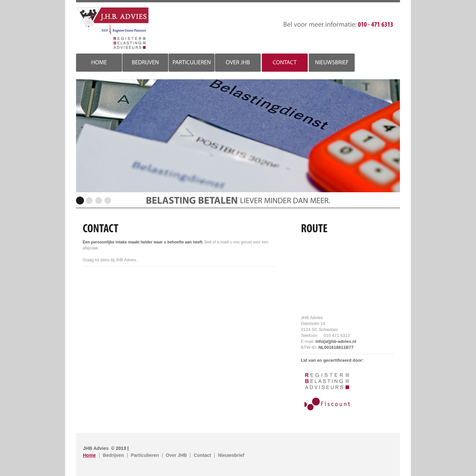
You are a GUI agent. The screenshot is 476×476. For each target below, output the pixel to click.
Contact (202, 455)
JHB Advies (113, 28)
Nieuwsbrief (231, 455)
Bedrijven (113, 455)
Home (89, 455)
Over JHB (177, 455)
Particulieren (145, 455)
